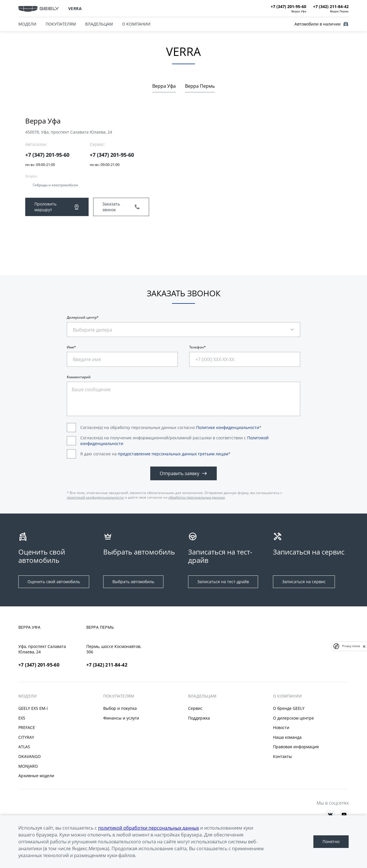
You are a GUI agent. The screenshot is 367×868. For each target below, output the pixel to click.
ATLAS (24, 747)
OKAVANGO (30, 756)
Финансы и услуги (121, 718)
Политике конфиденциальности (228, 427)
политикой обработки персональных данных (149, 828)
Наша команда (287, 737)
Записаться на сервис (304, 582)
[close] (364, 646)
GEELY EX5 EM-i (33, 708)
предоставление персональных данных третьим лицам (173, 454)
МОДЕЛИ (27, 24)
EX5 (22, 718)
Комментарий (79, 377)
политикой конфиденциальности (95, 497)
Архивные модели (36, 776)
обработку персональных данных (197, 497)
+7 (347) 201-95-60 (47, 155)
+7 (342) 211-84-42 (107, 665)
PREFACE (27, 727)
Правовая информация (296, 747)
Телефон (197, 347)
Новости (281, 727)
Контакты (282, 756)
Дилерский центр (82, 318)
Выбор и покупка (120, 708)
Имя (70, 347)
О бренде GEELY (289, 708)
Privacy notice (351, 646)
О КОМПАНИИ (136, 24)
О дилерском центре (293, 718)
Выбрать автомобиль (133, 582)
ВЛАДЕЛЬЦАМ (99, 24)
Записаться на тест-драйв (223, 582)
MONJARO (28, 766)
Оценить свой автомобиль (54, 582)
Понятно (331, 841)
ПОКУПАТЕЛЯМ (61, 24)
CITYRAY (26, 737)
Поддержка (199, 718)
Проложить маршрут (57, 207)
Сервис (195, 708)
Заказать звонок (121, 207)
